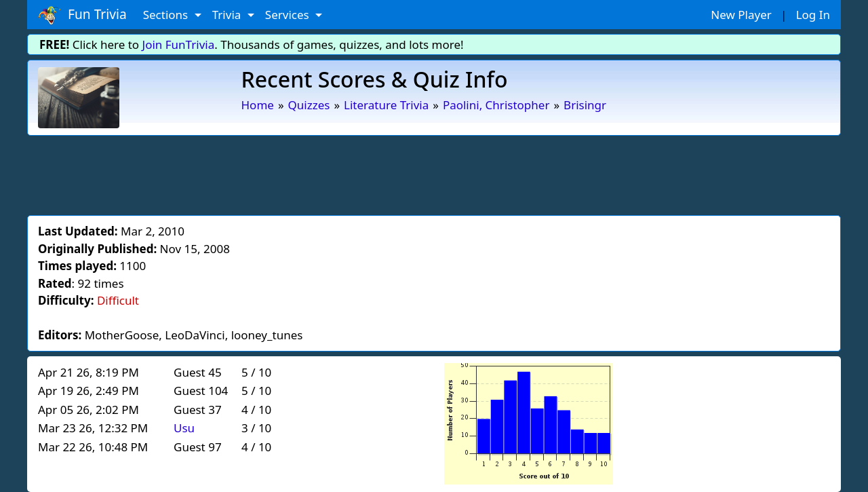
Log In (813, 15)
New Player (741, 15)
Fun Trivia (82, 15)
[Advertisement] (434, 173)
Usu (184, 428)
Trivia (228, 15)
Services (289, 15)
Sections (167, 15)
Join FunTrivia (179, 44)
